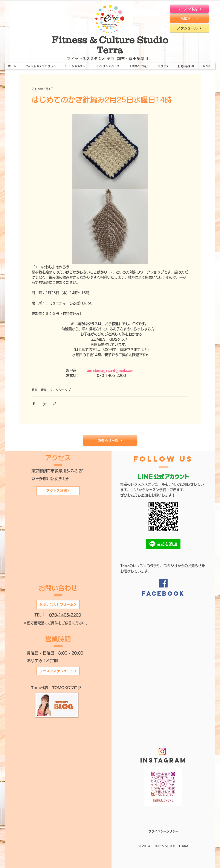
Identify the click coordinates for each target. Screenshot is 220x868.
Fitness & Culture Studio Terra (110, 45)
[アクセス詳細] (58, 491)
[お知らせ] (189, 19)
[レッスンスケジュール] (58, 671)
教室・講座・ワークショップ (51, 390)
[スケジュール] (189, 28)
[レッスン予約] (189, 9)
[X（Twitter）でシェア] (44, 404)
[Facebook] (163, 583)
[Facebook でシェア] (34, 404)
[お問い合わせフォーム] (58, 604)
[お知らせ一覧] (110, 440)
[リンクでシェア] (55, 404)
